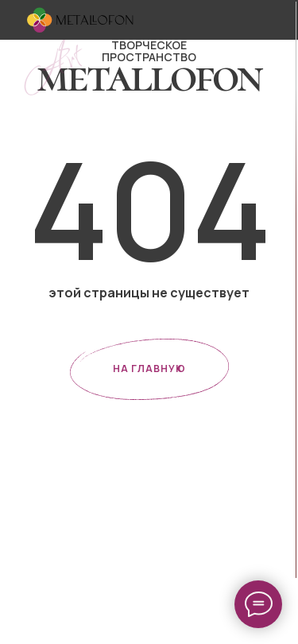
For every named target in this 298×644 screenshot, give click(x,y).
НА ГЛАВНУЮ (149, 369)
